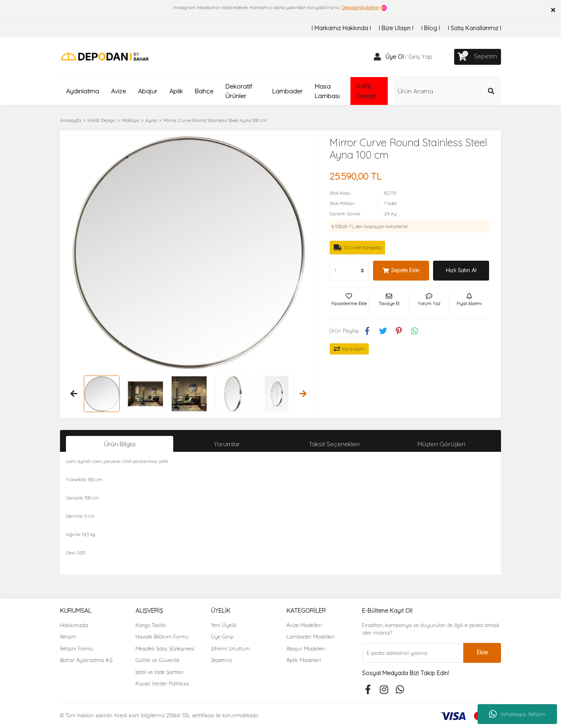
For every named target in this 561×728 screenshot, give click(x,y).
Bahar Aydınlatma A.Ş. (87, 660)
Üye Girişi (222, 637)
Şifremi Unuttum (230, 649)
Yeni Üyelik (224, 625)
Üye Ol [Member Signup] (395, 57)
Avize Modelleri (304, 625)
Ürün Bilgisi (120, 444)
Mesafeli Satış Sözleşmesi (165, 649)
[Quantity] (349, 271)
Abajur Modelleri (306, 649)
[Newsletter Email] (413, 653)
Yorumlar (227, 444)
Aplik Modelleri (304, 660)
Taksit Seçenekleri (334, 444)
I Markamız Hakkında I (341, 28)
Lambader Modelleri (310, 637)
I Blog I (430, 28)
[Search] (447, 91)
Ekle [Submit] (482, 652)
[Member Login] (377, 57)
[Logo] (105, 56)
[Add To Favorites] (349, 303)
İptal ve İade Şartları (160, 672)
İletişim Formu (77, 649)
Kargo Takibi (151, 625)
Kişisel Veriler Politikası (162, 683)
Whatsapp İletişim (517, 714)
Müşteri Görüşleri (441, 444)
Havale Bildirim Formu (162, 637)
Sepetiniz (221, 660)
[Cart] (478, 57)
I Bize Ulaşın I (396, 28)
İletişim (68, 637)
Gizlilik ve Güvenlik (158, 660)
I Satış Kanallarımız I (474, 28)
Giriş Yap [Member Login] (420, 57)
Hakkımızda (74, 625)
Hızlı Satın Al (461, 270)
